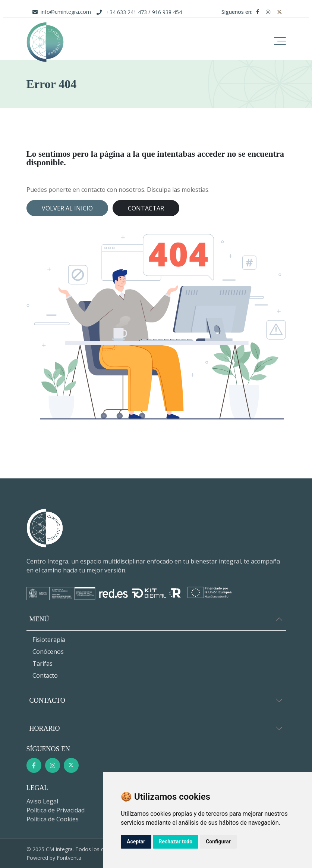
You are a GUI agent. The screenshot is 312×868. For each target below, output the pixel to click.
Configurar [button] (218, 842)
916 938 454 (167, 12)
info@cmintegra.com (66, 12)
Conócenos (48, 652)
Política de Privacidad (56, 810)
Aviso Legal (42, 801)
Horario (45, 728)
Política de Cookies (53, 819)
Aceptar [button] (136, 842)
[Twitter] (280, 12)
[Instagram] (270, 12)
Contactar (146, 208)
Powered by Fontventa (54, 858)
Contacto (45, 675)
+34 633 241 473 (127, 12)
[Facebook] (259, 12)
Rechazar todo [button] (176, 842)
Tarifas (42, 664)
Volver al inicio (67, 208)
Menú (39, 619)
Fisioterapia (49, 640)
